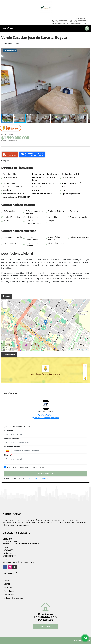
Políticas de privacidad (14, 598)
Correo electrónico (12, 439)
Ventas (7, 584)
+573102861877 (79, 21)
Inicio (6, 580)
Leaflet (69, 350)
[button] (87, 50)
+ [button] (5, 302)
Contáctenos (10, 595)
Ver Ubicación (38, 374)
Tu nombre (9, 430)
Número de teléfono (13, 447)
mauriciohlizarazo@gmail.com (47, 418)
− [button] (5, 306)
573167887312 (47, 415)
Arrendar (8, 587)
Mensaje (8, 455)
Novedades (9, 591)
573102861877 (61, 21)
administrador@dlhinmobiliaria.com (18, 562)
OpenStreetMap (84, 350)
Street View (11, 128)
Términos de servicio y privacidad (37, 479)
